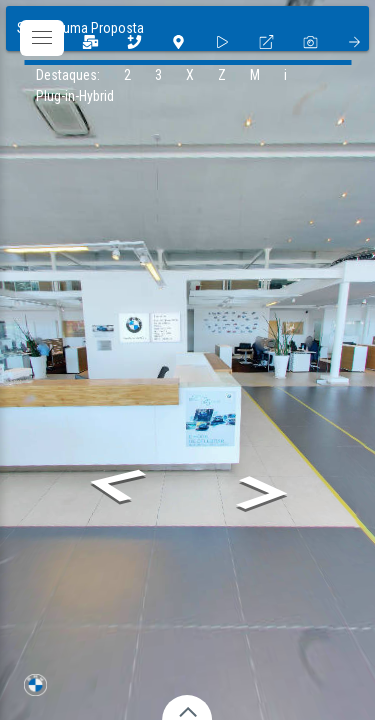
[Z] (222, 75)
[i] (285, 75)
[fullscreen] (266, 42)
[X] (190, 75)
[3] (90, 42)
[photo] (310, 42)
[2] (134, 42)
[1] (178, 42)
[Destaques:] (68, 75)
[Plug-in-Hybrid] (75, 96)
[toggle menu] (42, 38)
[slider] (222, 42)
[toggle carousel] (188, 705)
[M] (255, 75)
